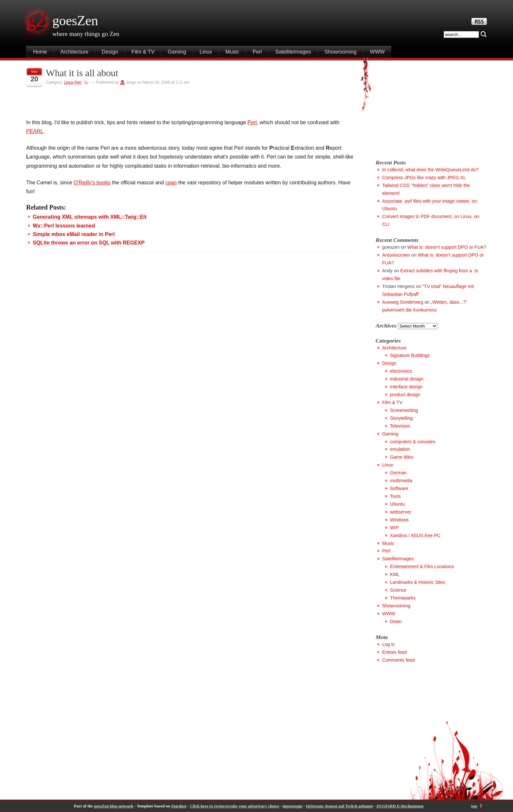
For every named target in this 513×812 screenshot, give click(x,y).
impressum (292, 806)
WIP (394, 528)
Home (40, 52)
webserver (401, 512)
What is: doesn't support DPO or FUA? (447, 247)
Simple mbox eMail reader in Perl (74, 234)
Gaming (177, 52)
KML (395, 574)
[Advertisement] (431, 107)
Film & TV (143, 52)
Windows (399, 520)
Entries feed (394, 652)
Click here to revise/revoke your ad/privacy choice (235, 806)
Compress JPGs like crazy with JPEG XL (424, 178)
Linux (206, 52)
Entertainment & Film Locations (422, 567)
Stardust (179, 806)
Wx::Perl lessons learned (64, 226)
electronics (401, 371)
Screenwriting (404, 410)
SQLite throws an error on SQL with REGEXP (89, 243)
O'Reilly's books (92, 183)
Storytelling (401, 418)
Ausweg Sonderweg (403, 302)
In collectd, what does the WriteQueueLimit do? (430, 170)
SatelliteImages (293, 52)
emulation (400, 449)
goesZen (75, 21)
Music (232, 52)
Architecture (74, 52)
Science (398, 590)
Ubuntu (397, 504)
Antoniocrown (396, 255)
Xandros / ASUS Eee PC (415, 535)
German (398, 473)
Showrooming (341, 52)
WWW (377, 52)
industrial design (407, 379)
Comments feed (398, 660)
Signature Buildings (410, 355)
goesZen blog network (114, 806)
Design (110, 52)
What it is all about (82, 73)
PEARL (35, 131)
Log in (388, 644)
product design (405, 395)
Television (400, 426)
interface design (406, 387)
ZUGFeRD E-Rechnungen (400, 806)
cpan (171, 183)
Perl (257, 52)
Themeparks (403, 598)
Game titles (402, 457)
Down (396, 621)
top (474, 806)
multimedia (401, 481)
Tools (395, 496)
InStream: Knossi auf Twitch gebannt (339, 806)
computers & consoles (413, 442)
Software (399, 488)
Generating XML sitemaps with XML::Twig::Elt (90, 217)
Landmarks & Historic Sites (418, 582)
